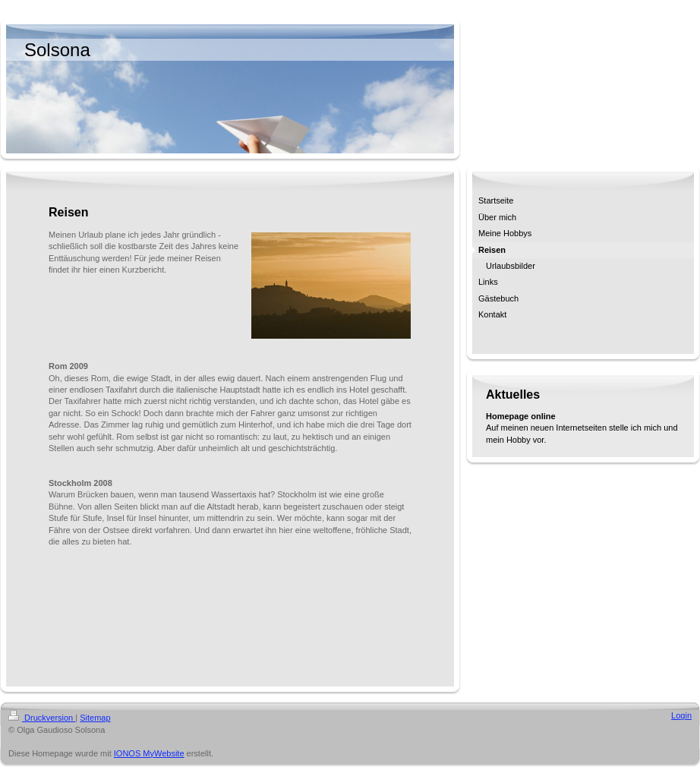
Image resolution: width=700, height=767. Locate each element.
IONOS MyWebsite (149, 753)
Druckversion (42, 718)
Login (681, 715)
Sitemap (95, 718)
